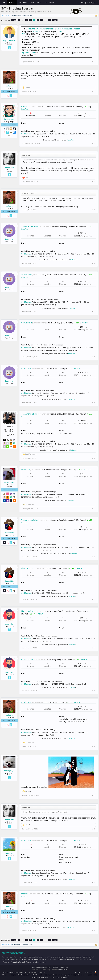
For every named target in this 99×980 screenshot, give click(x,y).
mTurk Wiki (36, 3)
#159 (94, 882)
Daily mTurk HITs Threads (20, 12)
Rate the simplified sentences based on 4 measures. (50, 29)
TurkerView (70, 140)
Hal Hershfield (27, 611)
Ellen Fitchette (27, 568)
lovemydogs (9, 771)
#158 (94, 829)
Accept (77, 29)
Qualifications (29, 52)
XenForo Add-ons (9, 972)
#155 (94, 691)
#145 (94, 210)
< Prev (14, 20)
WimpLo (39, 12)
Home (4, 3)
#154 (94, 648)
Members (23, 3)
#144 (94, 182)
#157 (94, 795)
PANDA (24, 109)
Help (86, 972)
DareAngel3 (9, 482)
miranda (25, 106)
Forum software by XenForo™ (50, 967)
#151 (94, 509)
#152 (94, 557)
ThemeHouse (63, 970)
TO (24, 37)
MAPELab (25, 469)
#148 (94, 357)
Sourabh (37, 31)
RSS (96, 972)
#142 (94, 92)
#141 (94, 62)
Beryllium (79, 972)
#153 (94, 600)
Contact (60, 31)
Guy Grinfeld (26, 323)
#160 (94, 931)
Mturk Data (26, 368)
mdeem (9, 86)
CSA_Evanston (27, 659)
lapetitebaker (9, 119)
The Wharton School (30, 226)
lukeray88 (9, 239)
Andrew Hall (26, 275)
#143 (94, 143)
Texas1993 (9, 533)
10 (42, 20)
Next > (55, 20)
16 (49, 20)
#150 (94, 458)
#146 (94, 263)
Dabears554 (9, 167)
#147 (94, 311)
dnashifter (9, 624)
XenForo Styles (22, 972)
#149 (94, 402)
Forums (12, 3)
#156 (94, 746)
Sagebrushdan (9, 41)
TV (24, 34)
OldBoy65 (9, 853)
